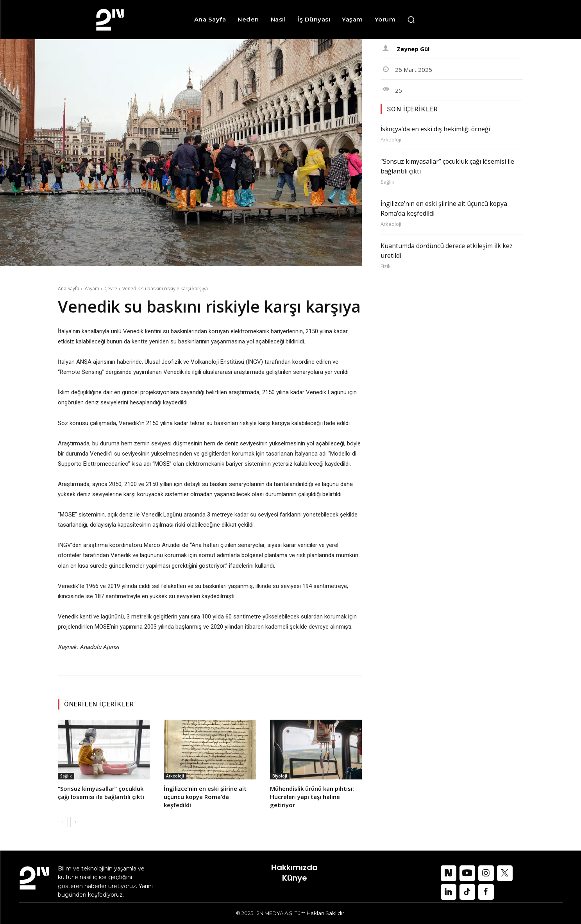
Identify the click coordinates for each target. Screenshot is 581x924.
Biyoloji (280, 776)
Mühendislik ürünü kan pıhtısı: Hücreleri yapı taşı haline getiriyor (312, 797)
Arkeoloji (175, 776)
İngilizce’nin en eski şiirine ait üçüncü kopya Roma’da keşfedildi (205, 797)
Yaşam (92, 289)
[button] (411, 20)
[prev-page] (63, 822)
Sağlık (66, 776)
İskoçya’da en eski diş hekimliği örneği (436, 129)
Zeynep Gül (413, 49)
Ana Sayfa (69, 289)
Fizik (386, 264)
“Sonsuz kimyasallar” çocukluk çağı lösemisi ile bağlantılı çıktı (101, 793)
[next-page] (75, 822)
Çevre (111, 289)
